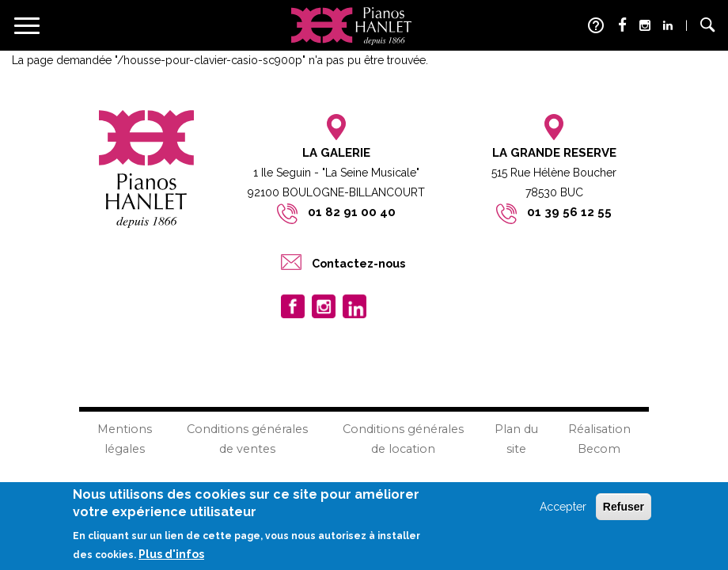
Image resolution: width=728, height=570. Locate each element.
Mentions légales (125, 439)
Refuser (624, 507)
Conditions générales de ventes (247, 439)
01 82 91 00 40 (352, 212)
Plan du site (516, 439)
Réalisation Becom (599, 439)
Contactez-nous (358, 263)
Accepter (563, 507)
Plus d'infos (171, 556)
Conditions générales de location (403, 439)
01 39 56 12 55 (569, 212)
